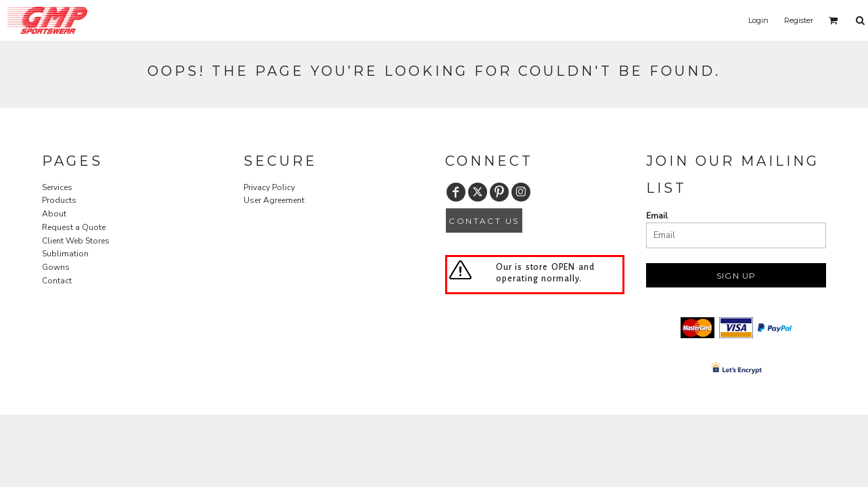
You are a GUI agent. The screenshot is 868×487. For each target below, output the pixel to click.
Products (59, 200)
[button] (833, 20)
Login (758, 20)
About (54, 214)
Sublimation (65, 254)
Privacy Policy (269, 187)
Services (57, 187)
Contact (57, 281)
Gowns (56, 267)
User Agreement (274, 200)
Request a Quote (74, 227)
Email (657, 216)
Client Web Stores (76, 241)
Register (799, 20)
